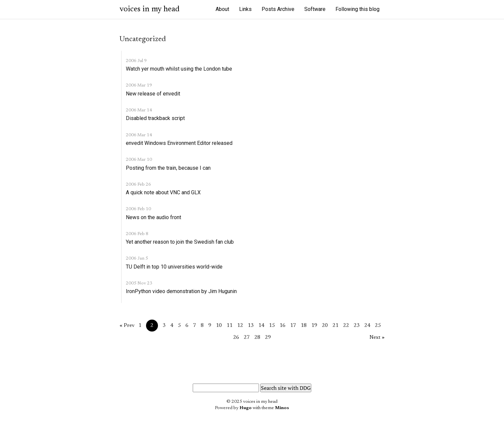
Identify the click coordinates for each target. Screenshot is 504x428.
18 (304, 326)
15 (272, 326)
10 (219, 326)
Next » (377, 337)
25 (378, 326)
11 (229, 326)
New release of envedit (153, 94)
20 (325, 326)
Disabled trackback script (155, 118)
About (222, 9)
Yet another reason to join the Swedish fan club (180, 242)
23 (357, 326)
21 (335, 326)
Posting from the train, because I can (168, 168)
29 (268, 337)
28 (257, 337)
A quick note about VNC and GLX (163, 192)
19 (314, 326)
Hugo (246, 408)
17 (293, 326)
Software (315, 9)
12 (240, 326)
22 (346, 326)
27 (247, 337)
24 (367, 326)
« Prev (127, 326)
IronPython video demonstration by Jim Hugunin (181, 291)
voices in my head (150, 9)
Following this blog (357, 9)
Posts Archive (278, 9)
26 (236, 337)
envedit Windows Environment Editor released (179, 143)
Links (245, 9)
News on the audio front (153, 217)
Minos (282, 408)
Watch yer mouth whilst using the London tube (179, 69)
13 (251, 326)
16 (282, 326)
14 (261, 326)
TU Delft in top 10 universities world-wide (174, 267)
